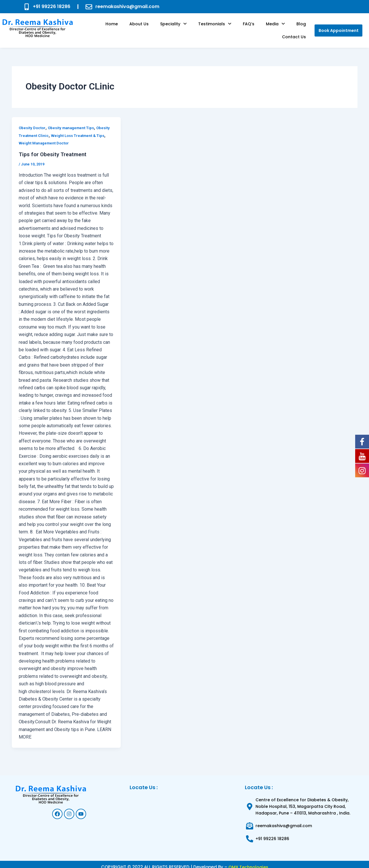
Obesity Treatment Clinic (42, 130)
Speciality (163, 28)
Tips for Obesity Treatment (54, 149)
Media (251, 28)
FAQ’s (229, 28)
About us (134, 28)
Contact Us (296, 28)
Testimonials (200, 28)
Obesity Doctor (33, 122)
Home (111, 28)
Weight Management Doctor (60, 138)
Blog (273, 28)
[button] (163, 28)
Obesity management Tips (75, 122)
